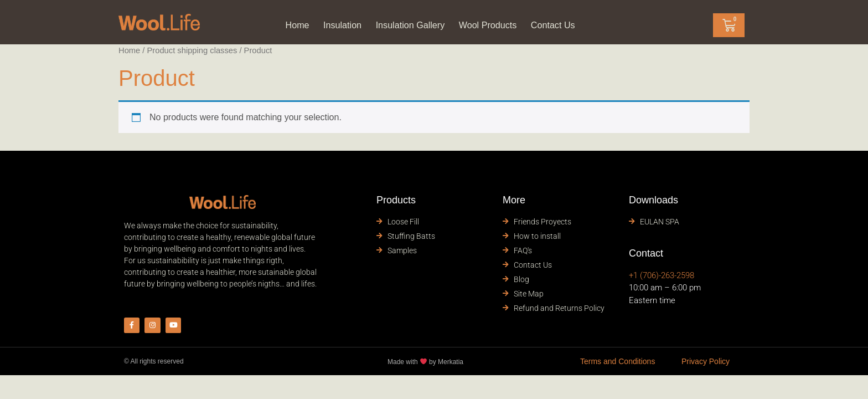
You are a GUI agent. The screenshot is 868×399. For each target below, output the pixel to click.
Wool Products (492, 25)
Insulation (334, 25)
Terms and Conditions (618, 364)
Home (286, 25)
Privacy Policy (706, 364)
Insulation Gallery (408, 25)
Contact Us (563, 25)
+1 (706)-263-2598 (662, 275)
